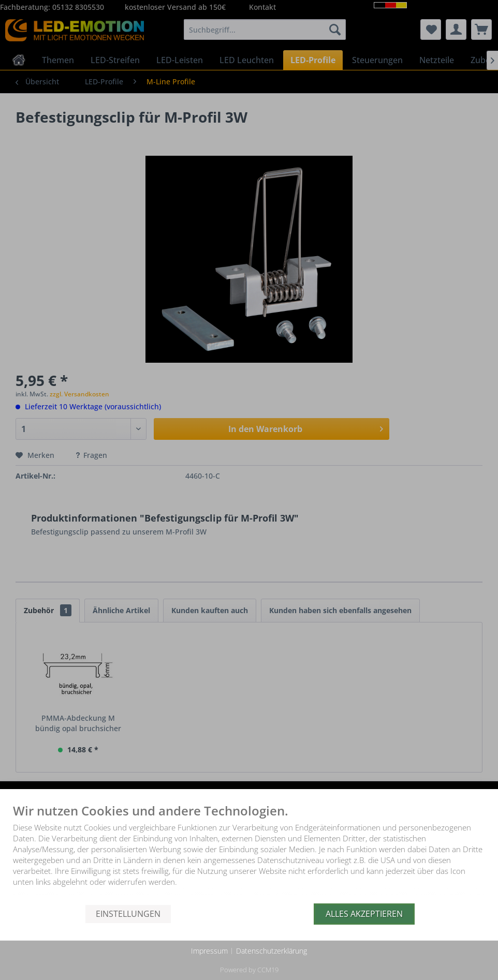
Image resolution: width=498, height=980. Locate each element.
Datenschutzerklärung (272, 951)
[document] (249, 854)
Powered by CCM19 (249, 970)
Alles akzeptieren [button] (364, 914)
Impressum (209, 951)
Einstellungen (128, 914)
